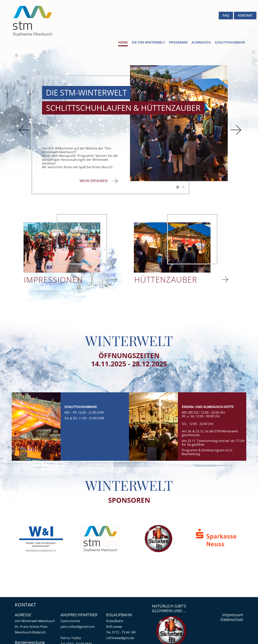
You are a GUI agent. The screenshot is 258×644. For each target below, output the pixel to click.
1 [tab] (178, 188)
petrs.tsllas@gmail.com (78, 627)
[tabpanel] (179, 123)
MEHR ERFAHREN (95, 181)
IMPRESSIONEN (55, 280)
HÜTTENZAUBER (167, 280)
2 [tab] (184, 188)
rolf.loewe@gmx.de (120, 638)
